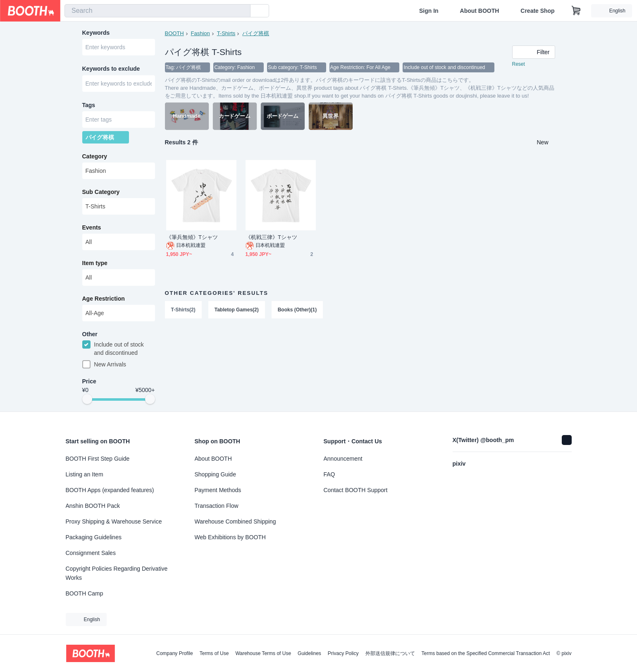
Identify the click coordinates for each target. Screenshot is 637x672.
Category (95, 158)
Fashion (200, 33)
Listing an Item (85, 474)
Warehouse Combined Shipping (235, 521)
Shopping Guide (215, 474)
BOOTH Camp (85, 593)
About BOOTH (479, 11)
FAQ (329, 474)
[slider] (87, 402)
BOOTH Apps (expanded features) (110, 490)
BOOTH (174, 33)
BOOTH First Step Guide (98, 459)
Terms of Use (214, 653)
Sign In (429, 11)
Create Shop (537, 11)
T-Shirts (226, 33)
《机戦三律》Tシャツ (272, 238)
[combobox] (157, 11)
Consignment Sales (91, 553)
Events (92, 230)
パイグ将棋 (256, 33)
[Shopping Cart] (576, 11)
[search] (242, 11)
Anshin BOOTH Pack (93, 506)
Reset (519, 65)
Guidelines (309, 653)
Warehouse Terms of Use (263, 653)
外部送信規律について (390, 653)
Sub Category (101, 194)
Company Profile (175, 653)
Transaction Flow (217, 506)
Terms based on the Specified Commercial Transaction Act (486, 653)
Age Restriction (104, 301)
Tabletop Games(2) (237, 310)
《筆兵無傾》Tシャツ (192, 238)
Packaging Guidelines (94, 537)
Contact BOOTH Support (356, 490)
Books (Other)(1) (297, 310)
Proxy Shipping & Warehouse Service (114, 521)
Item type (95, 265)
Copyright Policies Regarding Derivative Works (117, 573)
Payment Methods (218, 490)
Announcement (343, 459)
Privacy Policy (343, 653)
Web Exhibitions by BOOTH (230, 537)
